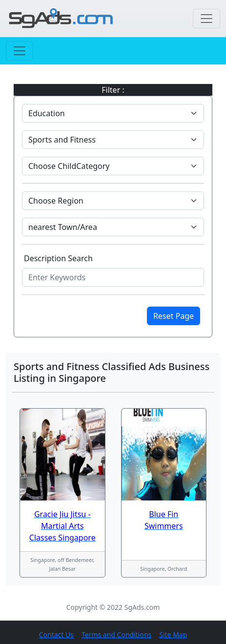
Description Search (58, 258)
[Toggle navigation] (206, 19)
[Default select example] (113, 113)
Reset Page (174, 316)
